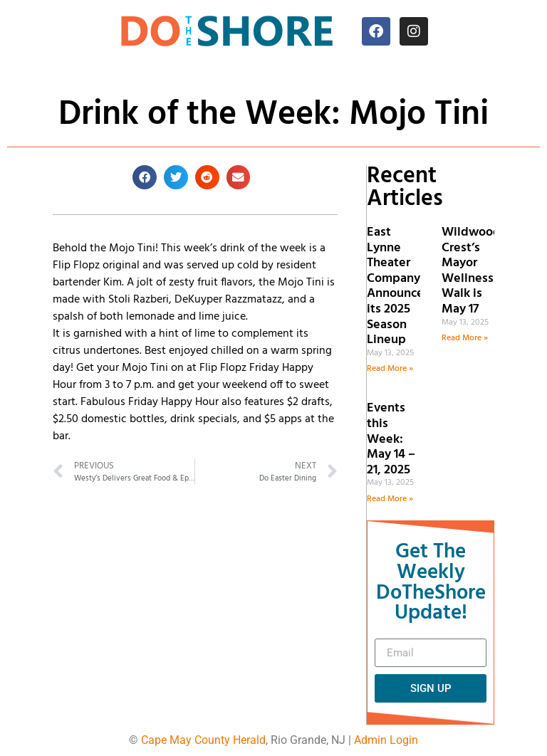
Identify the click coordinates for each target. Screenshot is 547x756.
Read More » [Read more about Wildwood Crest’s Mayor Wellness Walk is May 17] (465, 338)
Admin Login (386, 740)
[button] (145, 177)
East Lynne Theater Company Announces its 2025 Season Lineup (398, 286)
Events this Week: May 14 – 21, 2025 (391, 439)
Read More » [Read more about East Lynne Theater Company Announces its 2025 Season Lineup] (390, 369)
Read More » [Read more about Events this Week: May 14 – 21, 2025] (390, 499)
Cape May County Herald (203, 740)
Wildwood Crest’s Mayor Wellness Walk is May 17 (471, 271)
